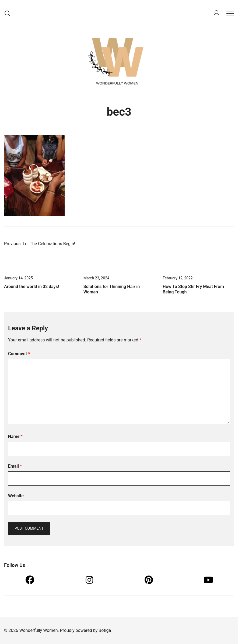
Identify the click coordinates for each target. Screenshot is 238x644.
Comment (19, 354)
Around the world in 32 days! (31, 287)
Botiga (105, 630)
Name (15, 436)
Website (16, 496)
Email (15, 466)
